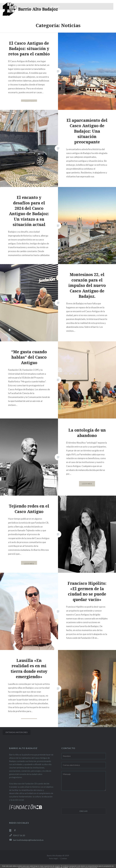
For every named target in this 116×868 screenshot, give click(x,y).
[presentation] (81, 800)
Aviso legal (53, 858)
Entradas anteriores (17, 732)
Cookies (64, 858)
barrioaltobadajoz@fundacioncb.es (26, 840)
